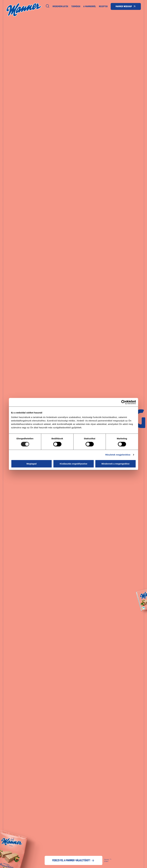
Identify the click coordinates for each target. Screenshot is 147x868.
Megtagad (31, 464)
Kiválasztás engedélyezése (73, 464)
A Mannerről (90, 6)
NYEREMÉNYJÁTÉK (60, 6)
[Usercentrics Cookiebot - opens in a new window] (123, 402)
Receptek (103, 6)
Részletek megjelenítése (118, 455)
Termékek (76, 6)
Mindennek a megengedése (115, 464)
